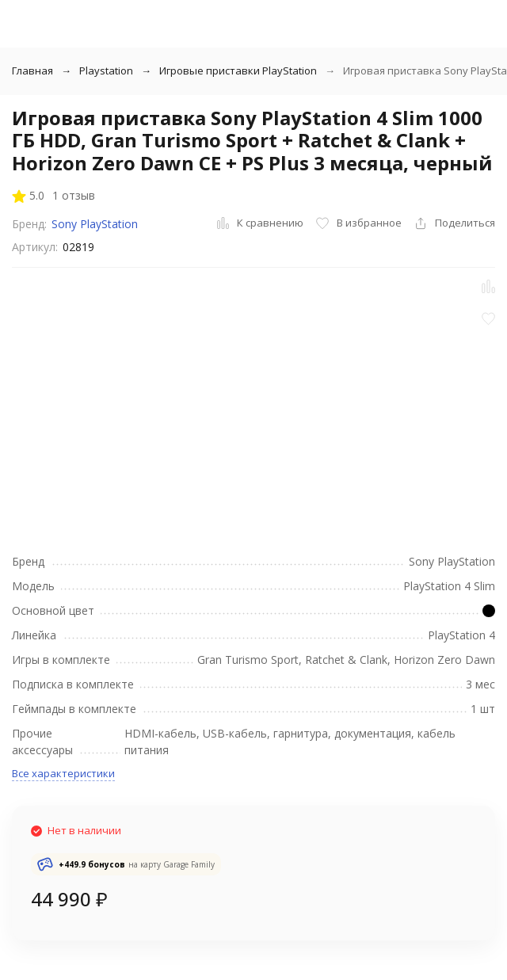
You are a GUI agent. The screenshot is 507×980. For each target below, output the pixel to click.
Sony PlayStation (95, 224)
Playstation (106, 71)
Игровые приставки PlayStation (238, 71)
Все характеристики (63, 773)
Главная (32, 71)
